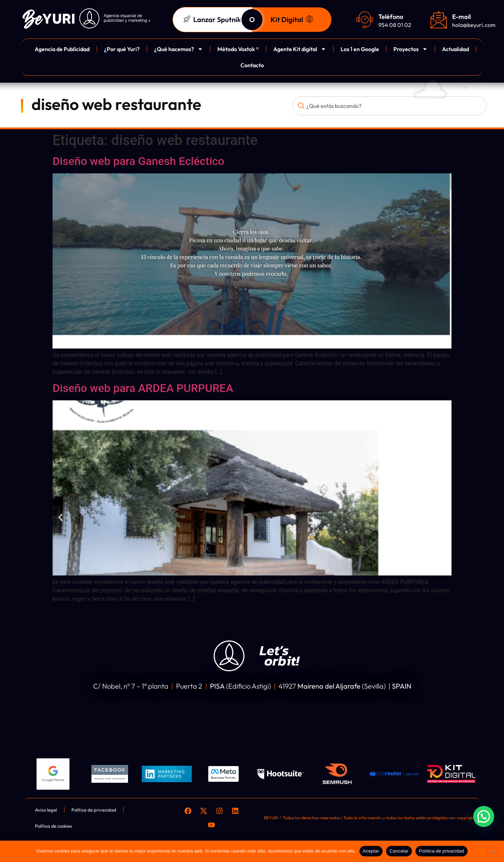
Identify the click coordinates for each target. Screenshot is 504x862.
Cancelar (399, 851)
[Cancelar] (493, 851)
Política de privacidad (442, 851)
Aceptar (371, 851)
